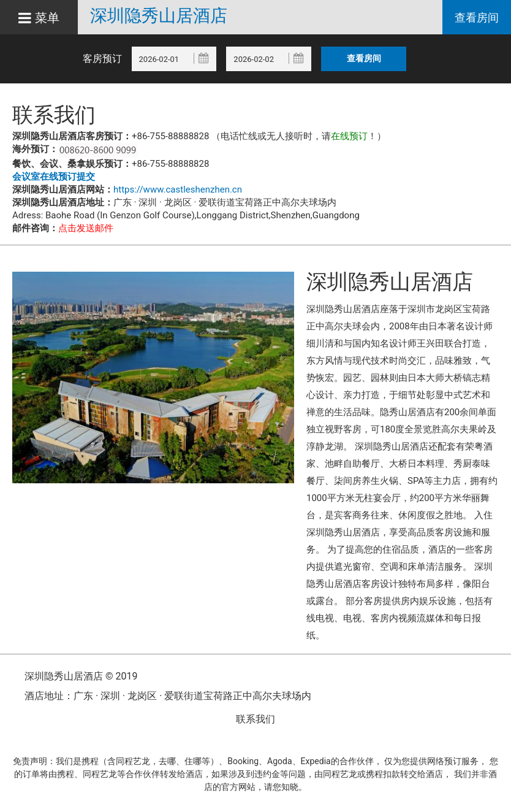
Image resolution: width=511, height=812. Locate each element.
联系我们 (255, 719)
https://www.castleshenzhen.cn (178, 190)
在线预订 (349, 136)
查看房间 (477, 17)
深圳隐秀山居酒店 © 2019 (81, 676)
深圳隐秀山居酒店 (159, 16)
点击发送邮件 (86, 228)
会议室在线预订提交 (54, 177)
